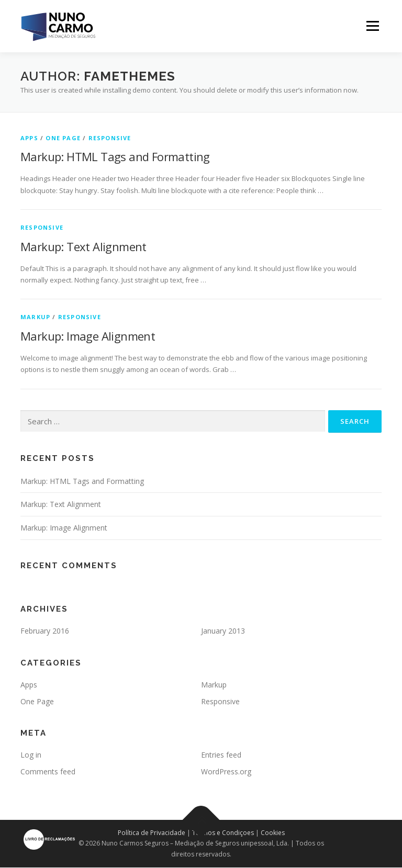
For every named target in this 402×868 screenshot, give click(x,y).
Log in (31, 755)
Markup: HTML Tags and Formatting (115, 156)
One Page (63, 138)
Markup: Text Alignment (83, 246)
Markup (35, 317)
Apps (29, 138)
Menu (372, 26)
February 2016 (45, 631)
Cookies (273, 833)
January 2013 (223, 631)
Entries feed (221, 755)
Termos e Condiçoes (223, 833)
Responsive (110, 138)
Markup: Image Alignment (88, 336)
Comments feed (48, 771)
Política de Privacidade (152, 833)
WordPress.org (226, 771)
